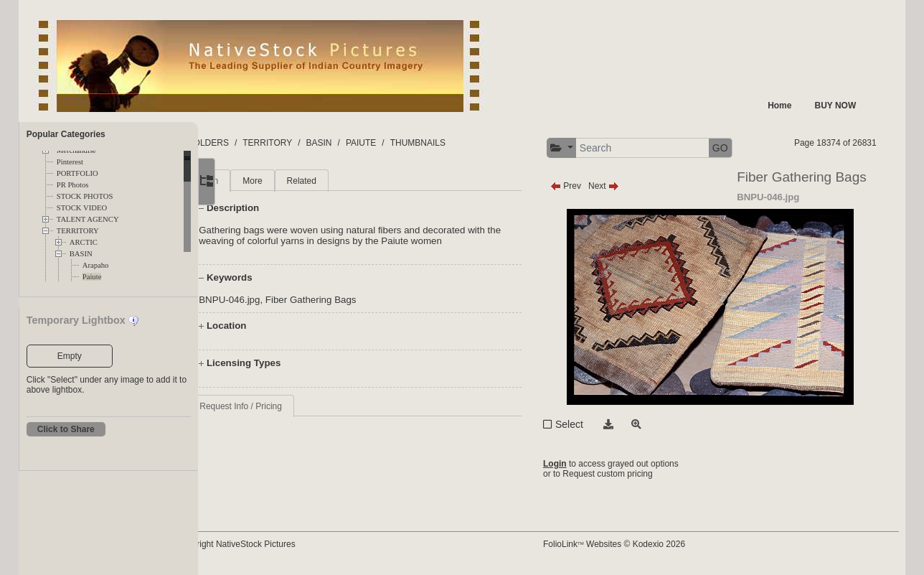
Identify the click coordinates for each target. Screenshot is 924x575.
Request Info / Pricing (298, 406)
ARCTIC (84, 242)
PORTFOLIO (77, 173)
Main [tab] (266, 181)
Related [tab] (358, 181)
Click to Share (66, 429)
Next (630, 186)
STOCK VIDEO (82, 208)
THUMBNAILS (475, 143)
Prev (592, 186)
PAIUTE (418, 143)
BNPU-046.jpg (287, 300)
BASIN (81, 254)
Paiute (92, 277)
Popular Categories (66, 134)
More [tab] (310, 181)
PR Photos (73, 185)
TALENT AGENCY (88, 219)
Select (596, 424)
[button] (588, 148)
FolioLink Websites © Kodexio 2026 (641, 544)
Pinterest (70, 162)
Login (581, 464)
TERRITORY (78, 231)
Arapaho (96, 265)
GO (747, 148)
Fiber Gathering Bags (368, 300)
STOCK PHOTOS (85, 196)
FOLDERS (266, 143)
